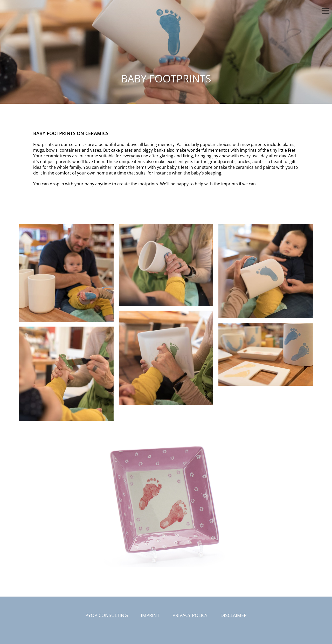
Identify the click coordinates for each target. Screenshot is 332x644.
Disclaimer (234, 615)
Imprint (150, 615)
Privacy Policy (190, 615)
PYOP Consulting (107, 615)
